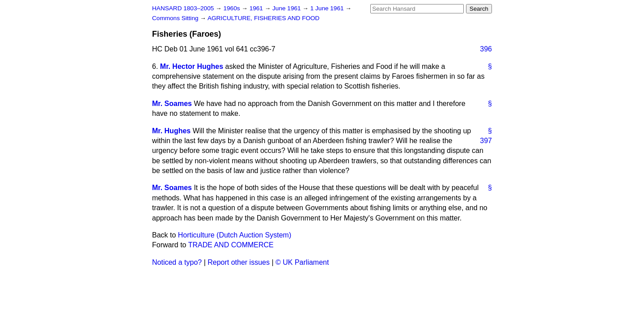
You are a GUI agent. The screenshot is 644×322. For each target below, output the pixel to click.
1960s (232, 8)
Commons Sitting (176, 18)
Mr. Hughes (171, 131)
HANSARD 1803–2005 (183, 8)
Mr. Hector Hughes (192, 66)
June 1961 (287, 8)
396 (486, 49)
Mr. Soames (172, 104)
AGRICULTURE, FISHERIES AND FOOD (264, 18)
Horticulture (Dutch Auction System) (235, 235)
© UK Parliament (302, 262)
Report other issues (239, 262)
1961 (257, 8)
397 (486, 141)
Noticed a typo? (177, 262)
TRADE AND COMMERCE (231, 245)
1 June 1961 (328, 8)
